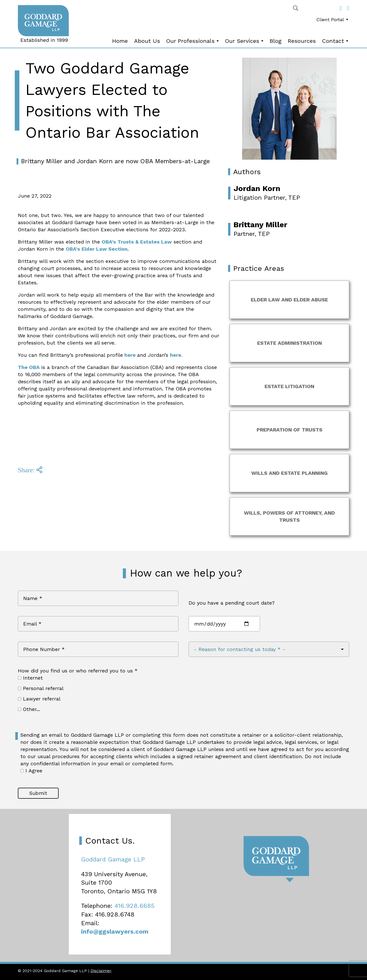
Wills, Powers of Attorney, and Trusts (289, 516)
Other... (29, 709)
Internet (30, 678)
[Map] (183, 885)
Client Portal (333, 20)
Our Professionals (193, 41)
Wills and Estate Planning (290, 473)
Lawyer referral (39, 699)
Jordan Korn (257, 188)
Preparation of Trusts (290, 430)
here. (176, 355)
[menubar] (331, 21)
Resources (302, 41)
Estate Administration (290, 343)
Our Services (245, 41)
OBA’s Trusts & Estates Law (137, 242)
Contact (336, 41)
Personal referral (41, 688)
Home (120, 41)
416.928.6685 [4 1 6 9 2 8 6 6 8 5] (134, 906)
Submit (38, 793)
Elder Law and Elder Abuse (289, 300)
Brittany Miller (260, 225)
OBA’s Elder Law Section (97, 249)
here (130, 355)
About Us (147, 41)
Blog (276, 41)
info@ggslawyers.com (115, 932)
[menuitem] (332, 20)
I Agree (31, 771)
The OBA (30, 367)
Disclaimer (101, 971)
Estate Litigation (289, 386)
